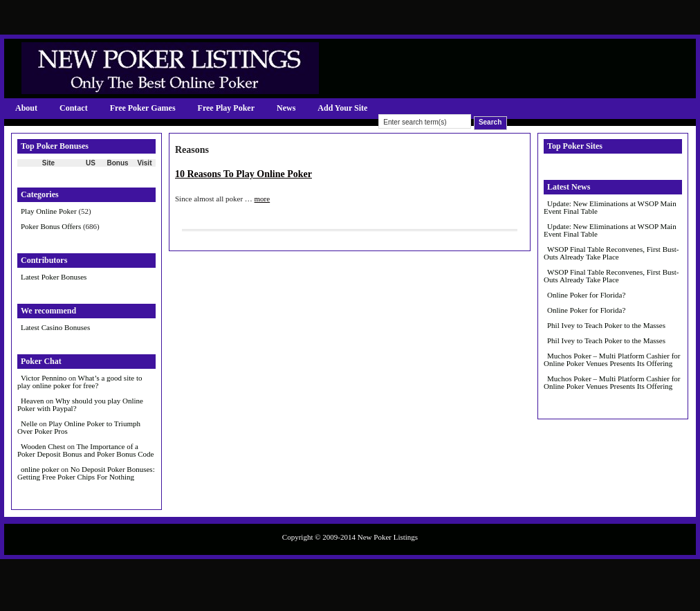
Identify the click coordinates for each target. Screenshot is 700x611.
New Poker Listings (388, 537)
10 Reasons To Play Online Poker (243, 174)
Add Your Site (342, 108)
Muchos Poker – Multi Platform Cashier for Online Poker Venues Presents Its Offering (612, 359)
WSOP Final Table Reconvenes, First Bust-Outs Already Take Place (611, 253)
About (26, 108)
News (286, 108)
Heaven (33, 401)
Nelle (29, 423)
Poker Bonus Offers (51, 226)
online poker (40, 469)
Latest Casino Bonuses (55, 327)
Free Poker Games (143, 108)
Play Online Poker (49, 211)
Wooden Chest (43, 446)
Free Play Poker (226, 108)
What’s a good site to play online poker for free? (80, 382)
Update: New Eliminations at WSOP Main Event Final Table (610, 207)
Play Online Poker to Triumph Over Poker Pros (79, 427)
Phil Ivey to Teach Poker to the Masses (606, 325)
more (262, 199)
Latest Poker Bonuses (54, 277)
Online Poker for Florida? (586, 295)
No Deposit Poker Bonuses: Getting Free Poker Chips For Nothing (86, 473)
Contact (74, 108)
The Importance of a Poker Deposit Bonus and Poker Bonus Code (85, 450)
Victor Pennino (44, 378)
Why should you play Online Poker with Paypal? (80, 404)
